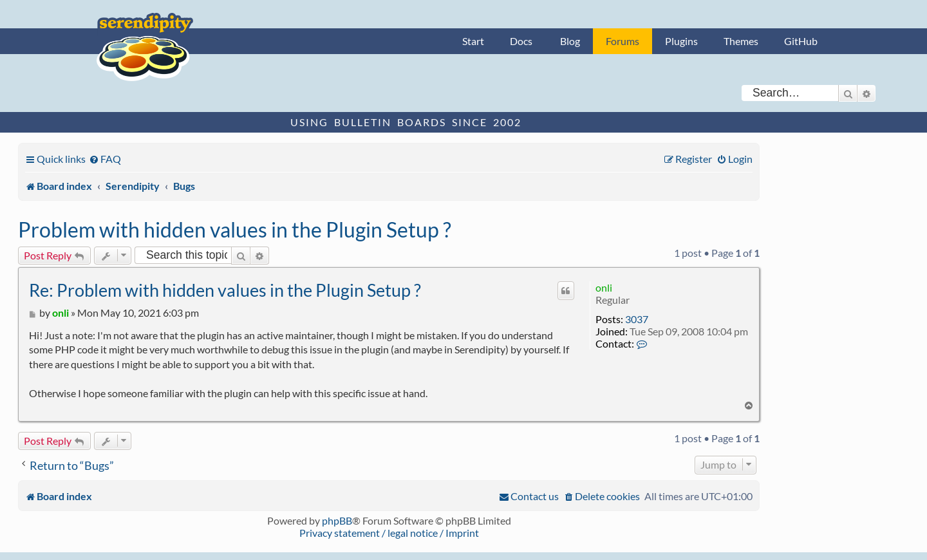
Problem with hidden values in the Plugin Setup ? (235, 229)
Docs (521, 41)
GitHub (801, 41)
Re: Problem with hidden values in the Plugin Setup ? (225, 290)
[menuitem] (105, 159)
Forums (623, 41)
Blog (570, 41)
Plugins (681, 41)
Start (473, 41)
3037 (637, 319)
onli (604, 287)
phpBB (337, 520)
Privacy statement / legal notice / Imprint (389, 533)
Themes (741, 41)
